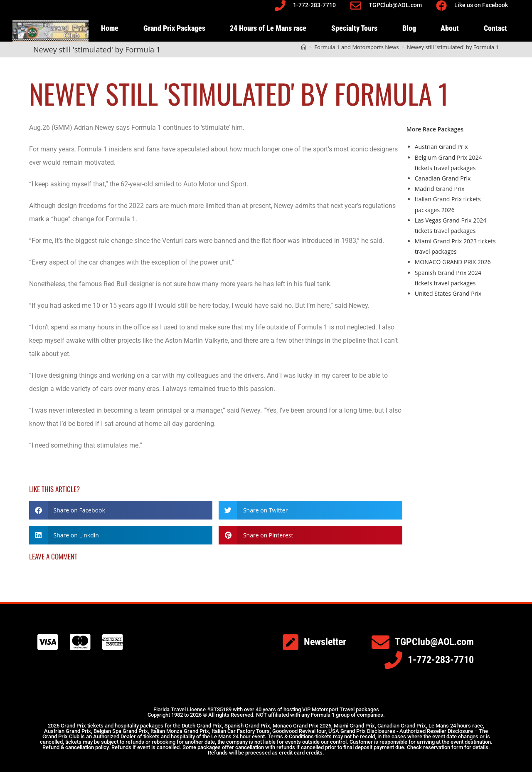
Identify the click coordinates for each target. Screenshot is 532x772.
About (450, 28)
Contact (495, 28)
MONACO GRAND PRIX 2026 (453, 262)
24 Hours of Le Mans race (268, 28)
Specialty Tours (354, 28)
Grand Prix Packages (174, 28)
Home (110, 28)
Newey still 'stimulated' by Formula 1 (453, 47)
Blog (409, 28)
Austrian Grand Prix (441, 147)
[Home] (304, 47)
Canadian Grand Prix (443, 178)
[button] (121, 510)
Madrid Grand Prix (440, 189)
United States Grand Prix (448, 293)
